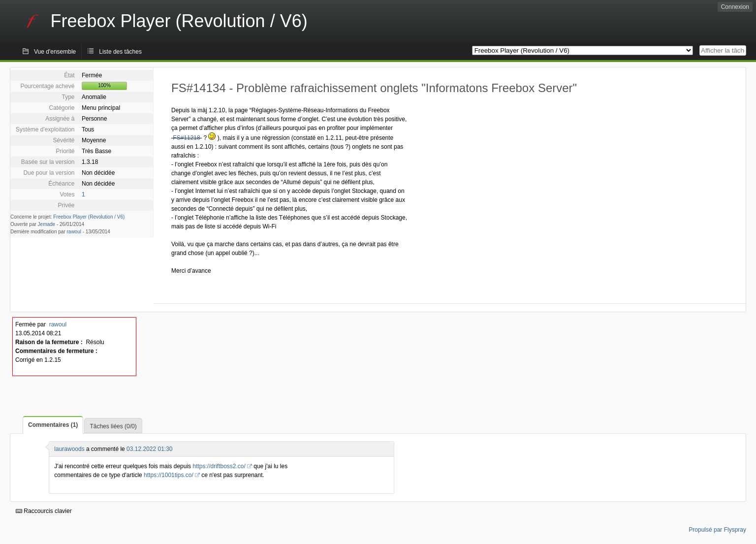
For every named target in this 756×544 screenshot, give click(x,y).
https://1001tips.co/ (169, 475)
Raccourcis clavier (44, 511)
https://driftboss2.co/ (219, 466)
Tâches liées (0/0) (113, 426)
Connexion (735, 7)
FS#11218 (186, 138)
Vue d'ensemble (55, 52)
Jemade (47, 224)
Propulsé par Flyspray (717, 530)
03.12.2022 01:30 (149, 449)
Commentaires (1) (53, 425)
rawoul (74, 232)
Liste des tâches (120, 52)
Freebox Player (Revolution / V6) (89, 217)
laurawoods (69, 449)
